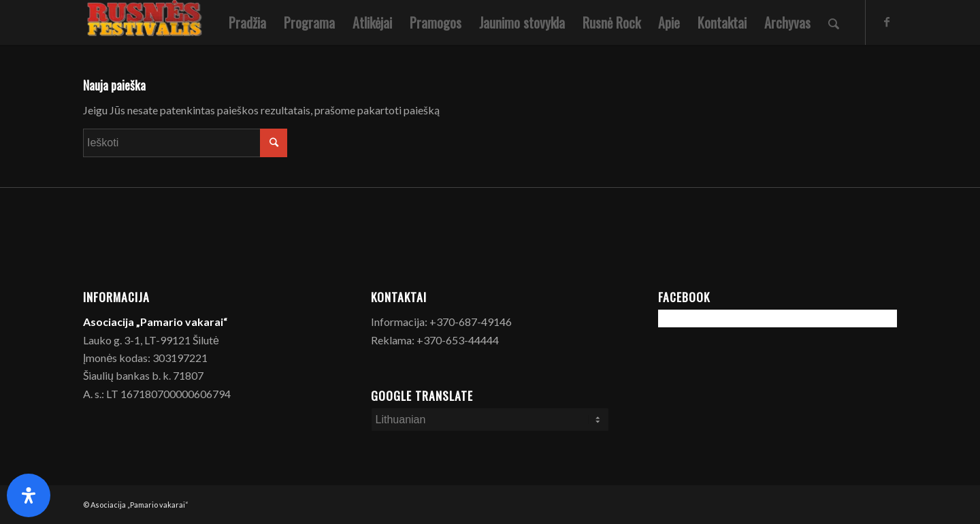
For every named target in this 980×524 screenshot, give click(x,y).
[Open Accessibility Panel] (29, 495)
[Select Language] (490, 420)
